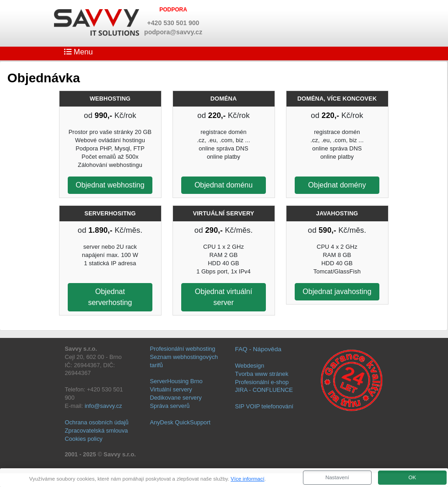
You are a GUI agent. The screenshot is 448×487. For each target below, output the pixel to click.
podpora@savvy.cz (173, 32)
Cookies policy (84, 439)
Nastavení (337, 477)
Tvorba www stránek (262, 374)
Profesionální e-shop (262, 382)
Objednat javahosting (337, 292)
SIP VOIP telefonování (264, 406)
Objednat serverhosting (110, 297)
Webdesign (250, 366)
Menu (78, 52)
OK (412, 477)
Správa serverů (170, 406)
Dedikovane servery (176, 398)
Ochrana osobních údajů (97, 422)
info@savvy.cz (103, 406)
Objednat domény (337, 185)
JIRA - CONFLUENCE (264, 390)
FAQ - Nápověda (258, 349)
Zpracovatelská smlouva (97, 431)
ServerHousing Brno (176, 381)
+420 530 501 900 (173, 23)
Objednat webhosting (110, 185)
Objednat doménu (224, 185)
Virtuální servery (171, 389)
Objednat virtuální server (224, 297)
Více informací (248, 479)
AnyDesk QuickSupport (180, 422)
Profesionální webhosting (183, 349)
